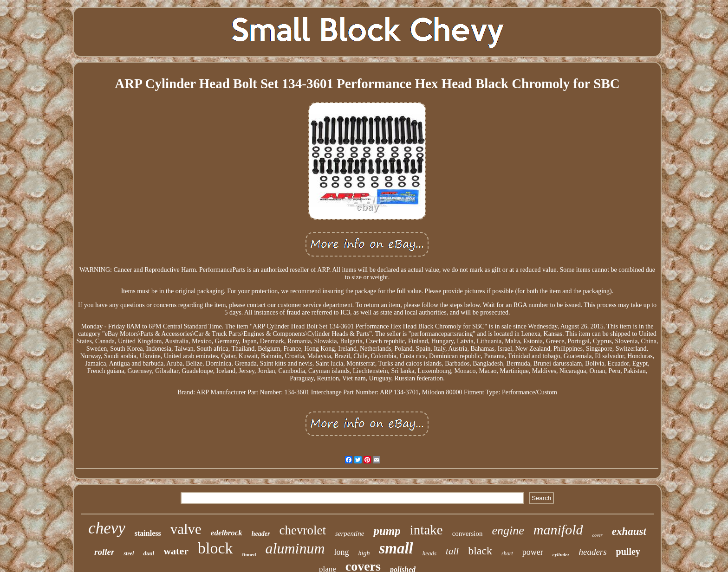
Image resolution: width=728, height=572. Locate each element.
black (480, 551)
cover (597, 535)
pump (387, 531)
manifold (558, 530)
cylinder (561, 554)
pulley (628, 552)
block (215, 548)
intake (426, 530)
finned (249, 554)
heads (429, 553)
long (342, 552)
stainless (148, 533)
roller (104, 552)
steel (129, 553)
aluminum (295, 548)
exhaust (629, 531)
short (507, 553)
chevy (107, 528)
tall (452, 551)
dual (149, 553)
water (176, 551)
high (364, 553)
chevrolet (303, 530)
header (261, 534)
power (533, 552)
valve (186, 529)
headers (592, 552)
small (396, 548)
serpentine (350, 533)
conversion (468, 533)
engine (508, 530)
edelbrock (227, 533)
